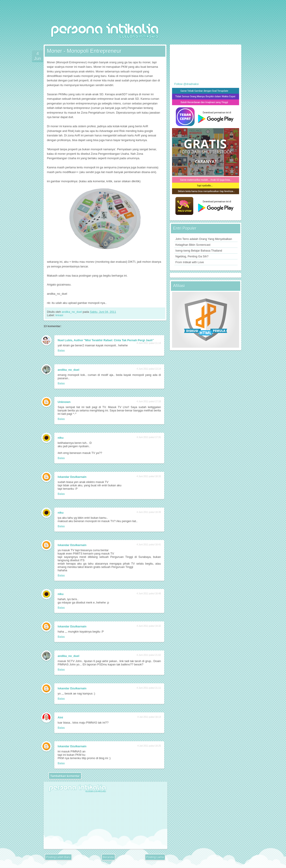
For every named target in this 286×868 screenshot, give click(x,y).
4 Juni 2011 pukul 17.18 (149, 401)
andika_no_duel (72, 312)
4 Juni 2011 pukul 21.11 (149, 688)
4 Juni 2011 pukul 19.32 (149, 626)
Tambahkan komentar (65, 776)
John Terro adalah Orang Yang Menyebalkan (204, 239)
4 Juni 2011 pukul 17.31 (149, 437)
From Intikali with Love (190, 262)
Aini (60, 717)
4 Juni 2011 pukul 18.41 (149, 545)
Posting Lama (155, 857)
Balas (61, 350)
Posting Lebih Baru (58, 857)
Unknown (64, 402)
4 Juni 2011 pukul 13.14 (149, 369)
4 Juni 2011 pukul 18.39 (149, 512)
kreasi (59, 315)
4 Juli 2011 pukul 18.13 (149, 717)
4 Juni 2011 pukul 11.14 (149, 343)
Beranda (108, 857)
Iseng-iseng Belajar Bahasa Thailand (199, 251)
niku (61, 438)
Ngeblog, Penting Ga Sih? (192, 256)
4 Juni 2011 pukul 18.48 (149, 594)
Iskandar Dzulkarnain (72, 477)
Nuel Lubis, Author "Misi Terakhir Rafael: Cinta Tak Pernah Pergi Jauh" (106, 340)
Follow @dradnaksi (186, 84)
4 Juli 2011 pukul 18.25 (149, 746)
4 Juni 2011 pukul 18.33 (149, 476)
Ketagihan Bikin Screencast (193, 245)
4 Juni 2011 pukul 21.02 (149, 655)
